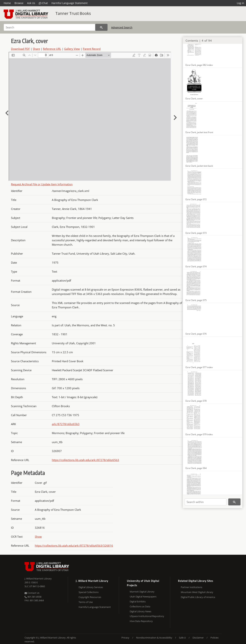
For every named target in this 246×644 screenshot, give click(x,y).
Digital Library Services (91, 587)
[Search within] (206, 502)
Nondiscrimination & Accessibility (154, 638)
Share (36, 49)
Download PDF (20, 49)
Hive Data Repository (141, 621)
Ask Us (31, 3)
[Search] (49, 27)
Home (7, 3)
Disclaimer (198, 638)
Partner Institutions (192, 587)
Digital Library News (140, 611)
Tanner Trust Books (73, 13)
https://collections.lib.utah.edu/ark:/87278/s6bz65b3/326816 (74, 546)
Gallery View (72, 49)
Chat (43, 3)
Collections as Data (140, 606)
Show (38, 537)
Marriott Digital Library (142, 592)
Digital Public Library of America (198, 597)
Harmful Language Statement (70, 3)
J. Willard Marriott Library (38, 579)
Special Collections (89, 592)
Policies (214, 638)
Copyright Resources (90, 597)
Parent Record (92, 49)
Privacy (125, 638)
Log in (241, 3)
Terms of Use (86, 602)
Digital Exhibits (138, 601)
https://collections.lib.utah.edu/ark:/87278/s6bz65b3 (85, 460)
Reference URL (52, 49)
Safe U (182, 638)
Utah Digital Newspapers (143, 597)
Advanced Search (122, 27)
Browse (19, 3)
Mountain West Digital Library (197, 592)
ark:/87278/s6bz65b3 (66, 424)
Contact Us (32, 593)
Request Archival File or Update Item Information (42, 184)
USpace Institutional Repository (147, 616)
